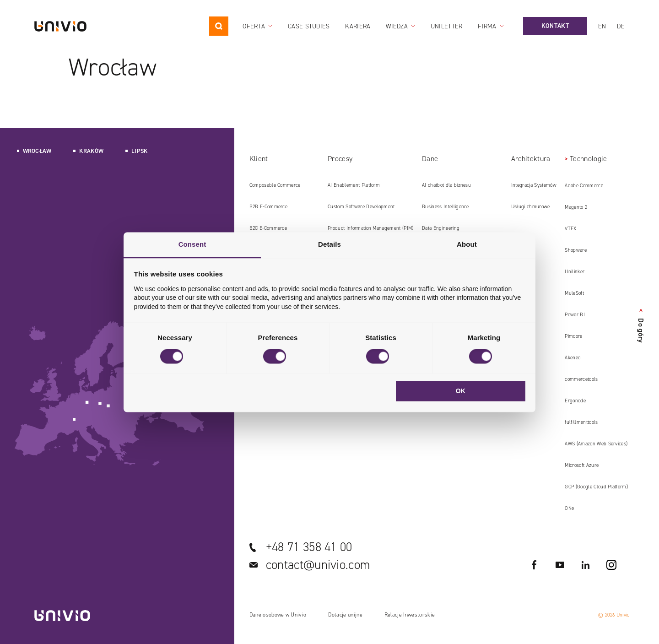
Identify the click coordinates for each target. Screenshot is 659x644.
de (621, 26)
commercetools (581, 379)
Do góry (641, 326)
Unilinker (575, 272)
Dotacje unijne (345, 615)
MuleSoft (574, 293)
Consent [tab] (192, 244)
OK (461, 391)
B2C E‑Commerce (268, 228)
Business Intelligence (446, 207)
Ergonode (575, 401)
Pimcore (573, 336)
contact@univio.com (318, 565)
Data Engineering (441, 228)
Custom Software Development (361, 207)
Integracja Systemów (534, 185)
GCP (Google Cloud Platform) (596, 487)
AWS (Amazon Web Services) (596, 444)
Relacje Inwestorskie (410, 615)
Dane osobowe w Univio (278, 615)
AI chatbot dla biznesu (446, 185)
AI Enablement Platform (354, 185)
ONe (569, 508)
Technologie (589, 159)
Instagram (611, 565)
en (602, 26)
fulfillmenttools (581, 422)
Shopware (576, 250)
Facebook (535, 565)
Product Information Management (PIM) (371, 228)
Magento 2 (576, 207)
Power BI (575, 315)
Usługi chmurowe (531, 207)
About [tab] (467, 244)
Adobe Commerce (584, 186)
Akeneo (573, 358)
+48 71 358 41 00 (309, 547)
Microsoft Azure (582, 465)
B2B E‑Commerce (268, 207)
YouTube (560, 565)
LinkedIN (586, 565)
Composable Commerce (275, 185)
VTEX (570, 229)
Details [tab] (329, 244)
